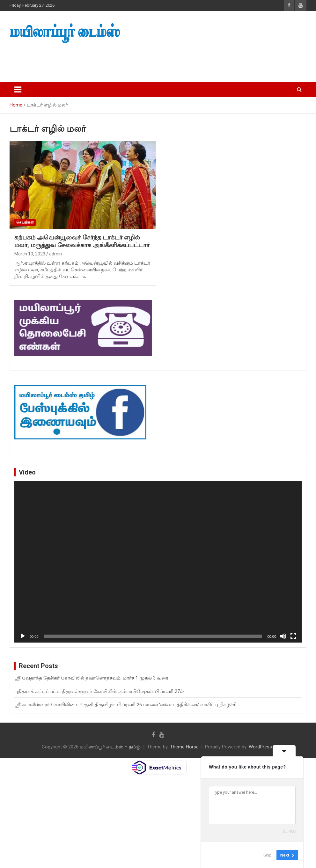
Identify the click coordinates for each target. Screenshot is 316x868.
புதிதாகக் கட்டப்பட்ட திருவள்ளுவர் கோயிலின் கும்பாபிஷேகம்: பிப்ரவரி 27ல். (99, 691)
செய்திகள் (25, 222)
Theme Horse (184, 747)
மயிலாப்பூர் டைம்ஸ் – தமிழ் (110, 747)
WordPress (260, 747)
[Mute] (283, 636)
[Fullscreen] (293, 636)
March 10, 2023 (30, 254)
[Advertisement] (121, 61)
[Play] (23, 636)
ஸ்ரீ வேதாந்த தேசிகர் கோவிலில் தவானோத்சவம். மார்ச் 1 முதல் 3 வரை (91, 678)
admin (55, 254)
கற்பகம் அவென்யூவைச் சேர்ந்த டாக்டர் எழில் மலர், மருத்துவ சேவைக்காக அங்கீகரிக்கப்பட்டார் (82, 241)
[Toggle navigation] (18, 90)
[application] (158, 562)
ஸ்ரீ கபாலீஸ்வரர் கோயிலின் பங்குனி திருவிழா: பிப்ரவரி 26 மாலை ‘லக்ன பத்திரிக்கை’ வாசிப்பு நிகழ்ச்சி (125, 705)
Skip (267, 855)
